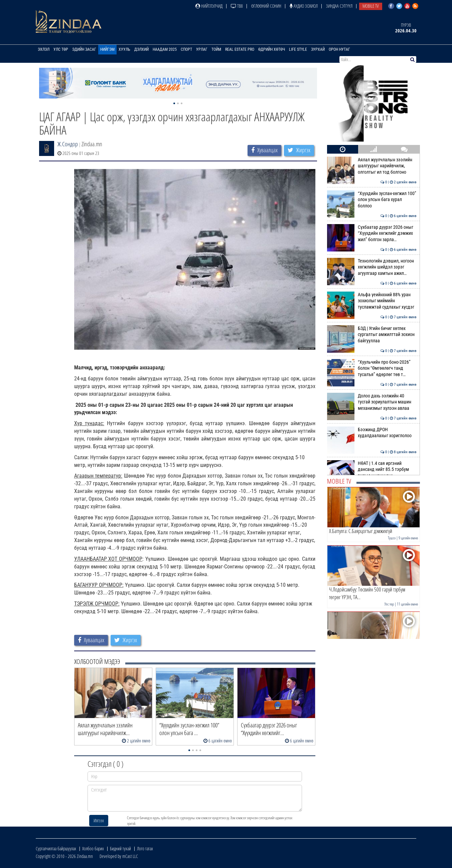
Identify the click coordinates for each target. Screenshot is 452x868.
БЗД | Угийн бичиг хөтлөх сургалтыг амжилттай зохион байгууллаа (372, 334)
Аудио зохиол (304, 6)
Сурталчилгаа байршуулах (56, 848)
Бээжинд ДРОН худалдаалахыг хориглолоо (372, 432)
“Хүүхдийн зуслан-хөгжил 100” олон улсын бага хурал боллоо (372, 200)
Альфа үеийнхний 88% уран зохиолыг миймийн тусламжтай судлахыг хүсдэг (372, 301)
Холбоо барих (93, 848)
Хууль (124, 49)
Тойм (216, 49)
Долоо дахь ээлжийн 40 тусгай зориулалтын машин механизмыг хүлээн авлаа (372, 402)
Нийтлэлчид (209, 6)
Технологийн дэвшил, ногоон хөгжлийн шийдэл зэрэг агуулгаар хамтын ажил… (372, 267)
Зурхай (318, 49)
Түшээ (392, 538)
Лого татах (145, 848)
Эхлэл (44, 49)
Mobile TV (371, 6)
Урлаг (202, 49)
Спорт (186, 49)
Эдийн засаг (84, 49)
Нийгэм (107, 49)
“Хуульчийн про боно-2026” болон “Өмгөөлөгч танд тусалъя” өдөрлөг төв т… (372, 368)
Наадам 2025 (165, 49)
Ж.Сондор (68, 144)
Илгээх (99, 820)
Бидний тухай (120, 848)
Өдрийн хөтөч (272, 49)
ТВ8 (237, 6)
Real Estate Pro (240, 49)
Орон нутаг (339, 49)
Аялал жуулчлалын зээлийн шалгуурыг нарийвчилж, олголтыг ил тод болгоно (372, 166)
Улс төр (61, 49)
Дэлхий (141, 49)
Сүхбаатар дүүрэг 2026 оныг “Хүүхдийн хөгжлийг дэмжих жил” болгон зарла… (372, 233)
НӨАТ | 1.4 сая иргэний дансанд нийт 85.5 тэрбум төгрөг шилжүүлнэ (372, 469)
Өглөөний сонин (266, 6)
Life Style (298, 49)
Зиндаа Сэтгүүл (339, 6)
